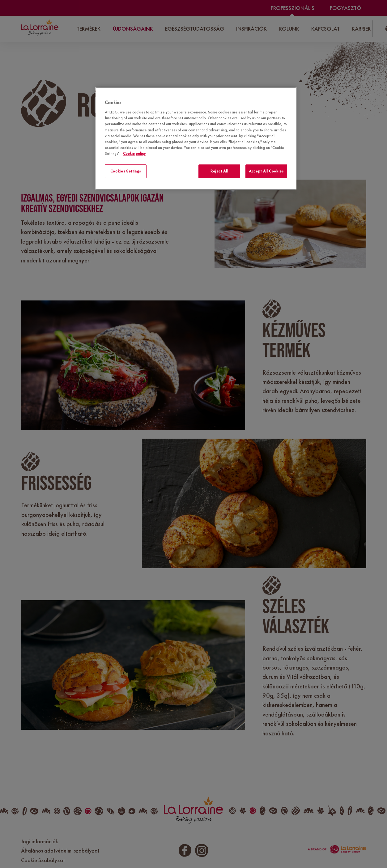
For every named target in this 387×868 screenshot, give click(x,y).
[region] (196, 138)
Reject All (219, 171)
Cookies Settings (126, 171)
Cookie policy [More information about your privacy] (134, 153)
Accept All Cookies (266, 171)
